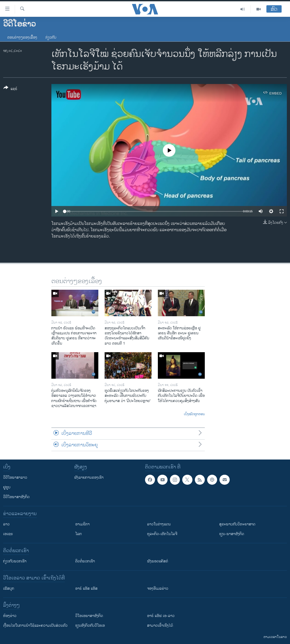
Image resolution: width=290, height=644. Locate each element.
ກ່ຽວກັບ (51, 37)
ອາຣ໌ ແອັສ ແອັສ (86, 588)
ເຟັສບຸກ (9, 588)
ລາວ (6, 524)
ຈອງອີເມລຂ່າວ (158, 588)
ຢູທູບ (7, 487)
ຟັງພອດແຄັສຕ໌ (158, 561)
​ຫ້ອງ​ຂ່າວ (10, 616)
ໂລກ (79, 534)
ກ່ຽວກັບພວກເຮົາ (15, 561)
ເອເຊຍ (8, 534)
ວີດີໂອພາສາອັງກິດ (16, 497)
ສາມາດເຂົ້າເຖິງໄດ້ (160, 625)
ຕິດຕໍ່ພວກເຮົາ (85, 561)
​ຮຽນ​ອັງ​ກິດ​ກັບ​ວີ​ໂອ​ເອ (90, 625)
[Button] (10, 89)
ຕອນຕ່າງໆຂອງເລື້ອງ (22, 37)
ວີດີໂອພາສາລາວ (15, 477)
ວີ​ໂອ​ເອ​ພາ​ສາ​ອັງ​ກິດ (89, 616)
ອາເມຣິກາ (82, 524)
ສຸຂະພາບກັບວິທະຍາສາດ (237, 524)
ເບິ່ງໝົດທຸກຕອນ (194, 414)
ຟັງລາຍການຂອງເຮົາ (89, 477)
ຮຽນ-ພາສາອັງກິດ (232, 534)
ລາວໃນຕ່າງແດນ (159, 524)
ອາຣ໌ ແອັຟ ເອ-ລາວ (161, 616)
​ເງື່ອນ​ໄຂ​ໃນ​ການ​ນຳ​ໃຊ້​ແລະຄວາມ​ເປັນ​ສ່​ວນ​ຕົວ (35, 625)
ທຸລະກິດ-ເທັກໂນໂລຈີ (162, 534)
